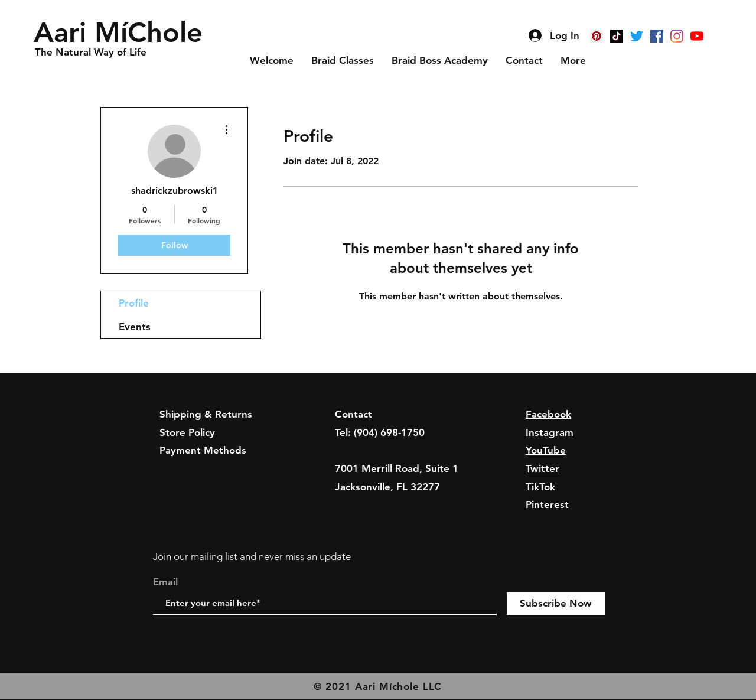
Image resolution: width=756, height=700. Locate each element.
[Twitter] (637, 36)
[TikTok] (617, 36)
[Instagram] (677, 36)
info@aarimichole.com (386, 450)
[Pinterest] (597, 36)
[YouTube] (697, 36)
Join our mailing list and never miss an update (252, 556)
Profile (134, 303)
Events (135, 327)
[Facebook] (657, 36)
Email (165, 582)
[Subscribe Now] (556, 604)
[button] (122, 32)
